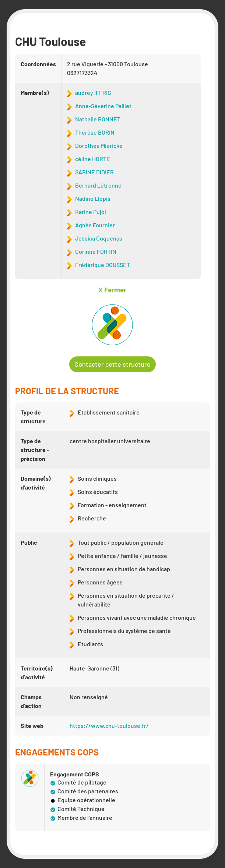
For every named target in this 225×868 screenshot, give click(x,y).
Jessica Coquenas (99, 238)
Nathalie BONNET (98, 119)
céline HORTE (93, 159)
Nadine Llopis (93, 198)
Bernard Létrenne (98, 185)
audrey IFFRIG (93, 93)
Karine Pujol (91, 212)
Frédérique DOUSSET (103, 265)
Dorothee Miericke (99, 145)
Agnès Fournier (95, 225)
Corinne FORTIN (96, 251)
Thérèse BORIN (95, 132)
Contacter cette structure (112, 364)
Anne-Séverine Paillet (103, 106)
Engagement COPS (75, 774)
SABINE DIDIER (94, 172)
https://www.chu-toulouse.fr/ (109, 725)
